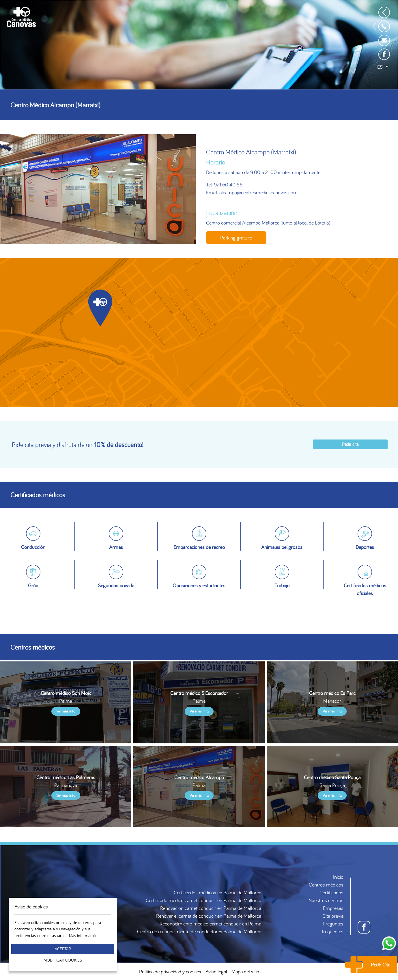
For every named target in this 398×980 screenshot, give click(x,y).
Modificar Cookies (63, 960)
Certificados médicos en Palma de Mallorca (217, 892)
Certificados (331, 892)
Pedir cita (350, 444)
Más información (83, 935)
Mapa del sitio (245, 971)
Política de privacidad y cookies (170, 971)
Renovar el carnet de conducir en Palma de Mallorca (209, 916)
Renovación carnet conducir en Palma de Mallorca (211, 908)
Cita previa (333, 916)
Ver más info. (66, 711)
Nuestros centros (326, 900)
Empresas (333, 908)
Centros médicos (326, 885)
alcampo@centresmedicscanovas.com (258, 192)
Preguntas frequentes (333, 927)
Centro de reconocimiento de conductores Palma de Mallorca (199, 931)
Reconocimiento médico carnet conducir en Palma (210, 924)
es (381, 67)
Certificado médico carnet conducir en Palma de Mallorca (203, 900)
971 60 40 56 (228, 185)
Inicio (338, 877)
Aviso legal (216, 971)
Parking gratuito (236, 238)
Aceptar (63, 949)
